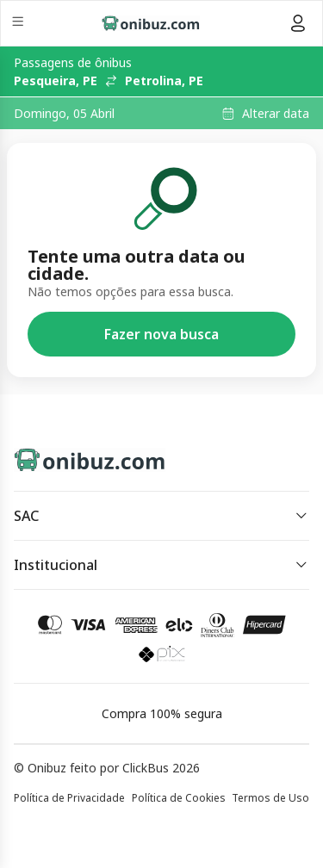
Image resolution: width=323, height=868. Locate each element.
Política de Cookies (179, 798)
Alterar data (276, 114)
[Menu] (19, 24)
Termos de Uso (270, 798)
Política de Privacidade (69, 798)
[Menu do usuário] (298, 23)
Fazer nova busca (161, 334)
